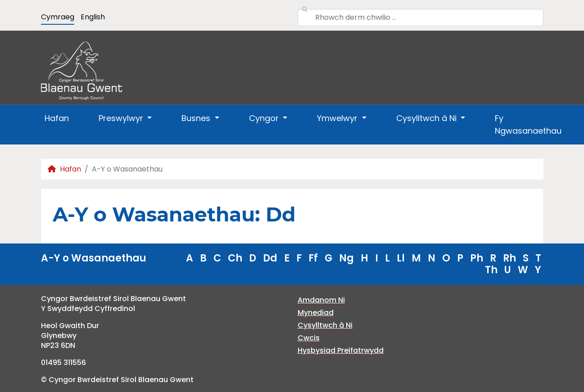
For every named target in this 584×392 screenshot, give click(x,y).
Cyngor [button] (265, 118)
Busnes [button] (197, 118)
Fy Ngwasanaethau (528, 124)
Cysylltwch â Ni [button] (428, 118)
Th (491, 270)
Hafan (57, 118)
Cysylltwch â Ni (325, 325)
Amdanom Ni (321, 300)
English (93, 17)
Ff (313, 258)
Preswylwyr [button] (122, 118)
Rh (509, 258)
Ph (477, 258)
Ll (401, 258)
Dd (270, 258)
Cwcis (309, 338)
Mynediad (316, 313)
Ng (346, 258)
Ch (235, 258)
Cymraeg (58, 17)
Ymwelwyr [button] (338, 118)
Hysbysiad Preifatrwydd (341, 350)
